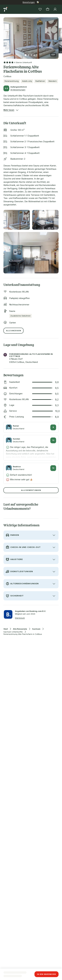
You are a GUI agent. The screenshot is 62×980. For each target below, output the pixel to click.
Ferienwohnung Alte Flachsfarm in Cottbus (23, 634)
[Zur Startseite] (6, 9)
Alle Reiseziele (20, 629)
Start (6, 629)
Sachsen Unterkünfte (13, 632)
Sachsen (36, 629)
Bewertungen (29, 2)
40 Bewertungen (18, 90)
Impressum (20, 618)
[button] (31, 36)
